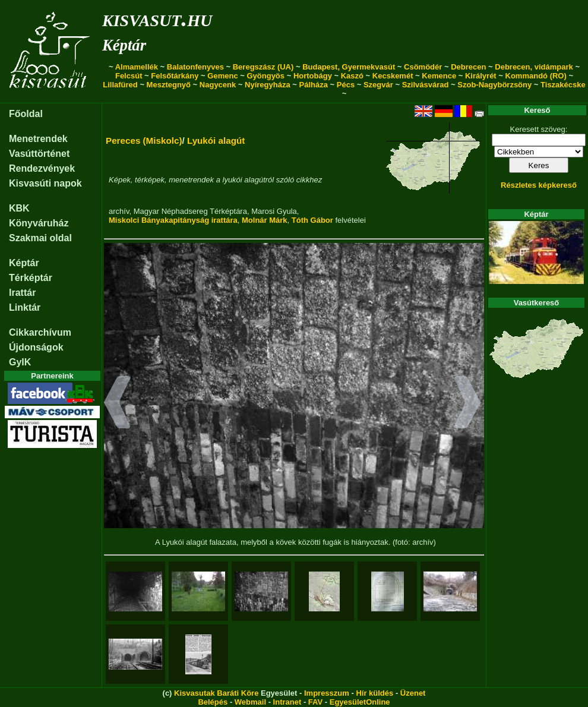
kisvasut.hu (157, 18)
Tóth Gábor (312, 220)
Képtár (124, 45)
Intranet (287, 702)
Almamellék (137, 67)
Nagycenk (218, 85)
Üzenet (413, 693)
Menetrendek (38, 139)
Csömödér (423, 67)
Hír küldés (374, 693)
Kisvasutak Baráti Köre (216, 693)
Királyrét (481, 76)
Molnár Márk (265, 220)
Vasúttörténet (39, 154)
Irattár (22, 293)
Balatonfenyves (195, 67)
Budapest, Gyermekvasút (349, 67)
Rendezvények (42, 168)
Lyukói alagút (216, 141)
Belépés (213, 702)
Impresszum (327, 693)
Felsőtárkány (175, 76)
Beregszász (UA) (263, 67)
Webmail (250, 702)
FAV (315, 702)
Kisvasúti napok (45, 183)
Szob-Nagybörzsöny (494, 85)
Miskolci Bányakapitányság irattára (173, 220)
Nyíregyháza (268, 85)
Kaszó (352, 76)
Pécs (346, 85)
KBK (19, 208)
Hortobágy (313, 76)
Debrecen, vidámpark (534, 67)
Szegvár (378, 85)
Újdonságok (36, 347)
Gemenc (222, 76)
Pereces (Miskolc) (144, 141)
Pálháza (314, 85)
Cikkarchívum (40, 332)
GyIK (20, 362)
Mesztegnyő (169, 85)
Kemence (439, 76)
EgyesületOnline (360, 702)
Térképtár (31, 278)
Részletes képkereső (539, 185)
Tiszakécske (563, 85)
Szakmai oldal (40, 238)
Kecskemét (393, 76)
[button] (117, 404)
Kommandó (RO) (536, 76)
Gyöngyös (265, 76)
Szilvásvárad (426, 85)
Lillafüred (120, 85)
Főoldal (26, 114)
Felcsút (129, 76)
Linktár (25, 307)
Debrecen (468, 67)
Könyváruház (39, 223)
